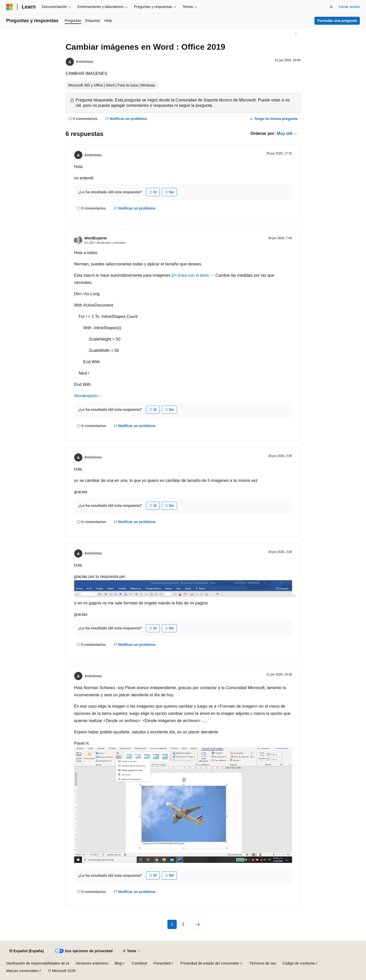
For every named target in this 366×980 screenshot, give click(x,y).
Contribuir (139, 963)
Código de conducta (298, 963)
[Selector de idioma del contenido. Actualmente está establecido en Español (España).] (26, 951)
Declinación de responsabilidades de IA (38, 963)
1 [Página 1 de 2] (172, 924)
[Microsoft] (10, 7)
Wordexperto (86, 396)
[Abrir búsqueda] (331, 7)
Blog (118, 963)
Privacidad (162, 963)
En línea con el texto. (191, 275)
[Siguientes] (198, 924)
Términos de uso (263, 963)
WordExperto (96, 238)
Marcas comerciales (22, 971)
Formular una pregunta (337, 21)
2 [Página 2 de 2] (183, 924)
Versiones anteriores (92, 963)
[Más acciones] (296, 34)
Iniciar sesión (349, 7)
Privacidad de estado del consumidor (210, 963)
